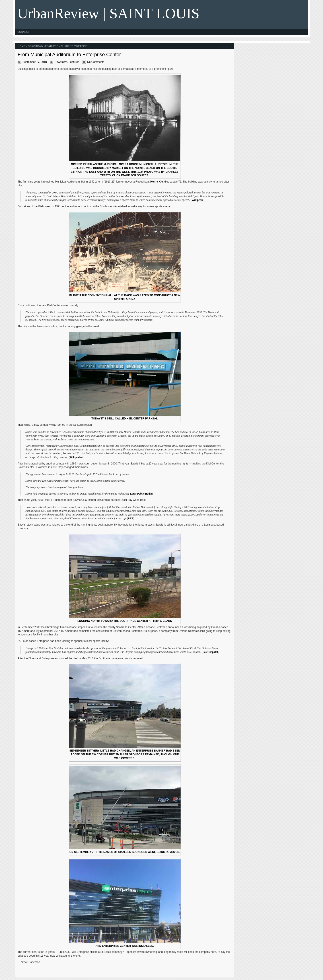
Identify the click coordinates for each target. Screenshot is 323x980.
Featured (52, 46)
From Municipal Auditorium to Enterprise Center (69, 54)
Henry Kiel (157, 182)
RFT (131, 518)
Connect (23, 32)
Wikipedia (197, 200)
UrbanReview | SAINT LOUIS (108, 13)
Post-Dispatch (211, 652)
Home (22, 46)
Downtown (35, 46)
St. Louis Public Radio (139, 494)
